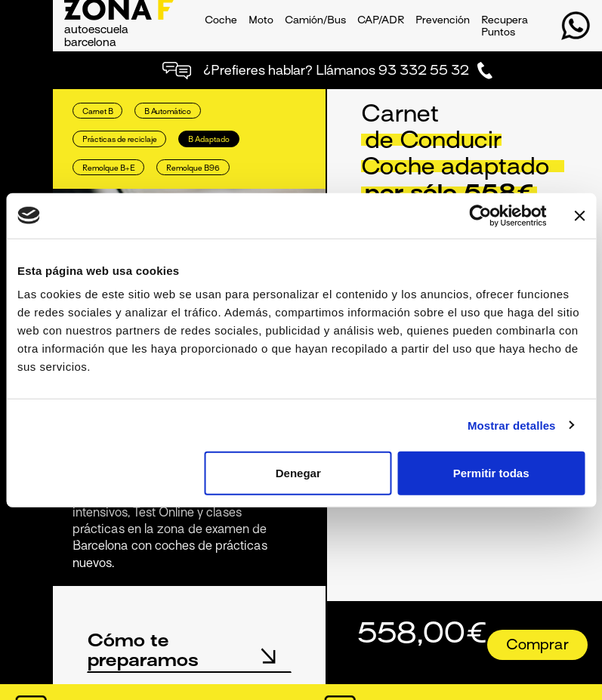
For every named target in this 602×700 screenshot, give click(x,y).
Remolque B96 (193, 169)
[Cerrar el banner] (579, 215)
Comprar (537, 646)
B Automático (168, 112)
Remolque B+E (109, 169)
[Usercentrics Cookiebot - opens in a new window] (480, 215)
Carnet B (98, 112)
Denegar (298, 473)
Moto (261, 21)
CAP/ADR (381, 21)
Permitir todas (491, 473)
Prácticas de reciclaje (120, 140)
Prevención (443, 21)
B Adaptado (209, 140)
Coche (221, 21)
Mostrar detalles (512, 425)
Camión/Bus (315, 21)
